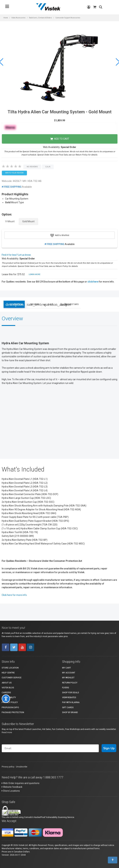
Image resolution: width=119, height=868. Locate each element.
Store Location (10, 668)
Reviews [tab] (34, 304)
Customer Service (12, 678)
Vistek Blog (8, 688)
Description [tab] (14, 304)
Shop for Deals (71, 693)
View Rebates (69, 697)
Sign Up (109, 748)
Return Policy (70, 683)
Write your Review (14, 173)
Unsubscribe (22, 767)
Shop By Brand (70, 712)
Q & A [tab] (51, 304)
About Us (7, 683)
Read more (7, 732)
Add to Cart (60, 139)
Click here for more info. (14, 595)
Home (6, 18)
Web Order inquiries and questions (21, 783)
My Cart (67, 668)
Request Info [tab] (70, 304)
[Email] (50, 748)
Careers (6, 693)
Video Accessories (18, 18)
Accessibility (9, 697)
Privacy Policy (10, 702)
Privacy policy (8, 767)
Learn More (35, 274)
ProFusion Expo (10, 707)
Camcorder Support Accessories (68, 18)
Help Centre (8, 673)
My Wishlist (68, 678)
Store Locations (11, 791)
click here (93, 282)
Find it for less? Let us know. (16, 255)
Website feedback (12, 787)
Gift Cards (68, 707)
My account (69, 673)
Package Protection (13, 712)
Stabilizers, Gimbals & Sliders (40, 18)
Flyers (66, 688)
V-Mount (10, 221)
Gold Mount (28, 221)
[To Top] (113, 860)
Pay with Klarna (71, 702)
